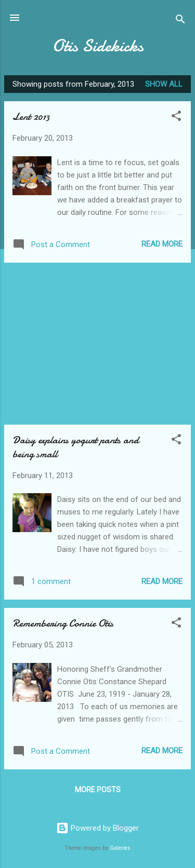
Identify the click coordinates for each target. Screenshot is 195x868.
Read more (162, 244)
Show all (164, 84)
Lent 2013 (31, 117)
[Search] (180, 21)
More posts (98, 790)
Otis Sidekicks (98, 46)
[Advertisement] (97, 344)
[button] (176, 118)
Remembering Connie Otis (63, 623)
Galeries (120, 848)
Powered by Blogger (97, 828)
